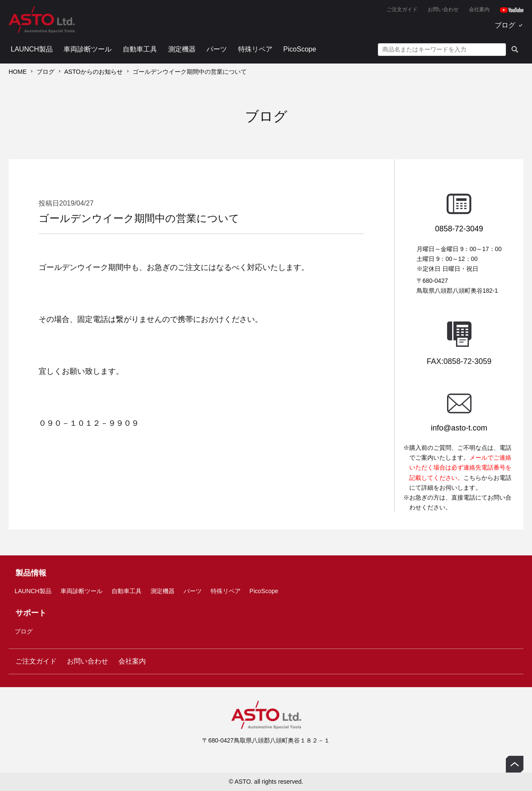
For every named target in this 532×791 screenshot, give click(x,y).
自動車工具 (140, 49)
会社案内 (479, 9)
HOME (18, 72)
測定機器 (182, 49)
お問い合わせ (443, 9)
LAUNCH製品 (32, 49)
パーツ (217, 49)
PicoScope (300, 49)
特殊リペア (255, 49)
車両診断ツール (88, 49)
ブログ (505, 25)
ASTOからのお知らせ (94, 72)
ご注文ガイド (402, 9)
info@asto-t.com (459, 428)
